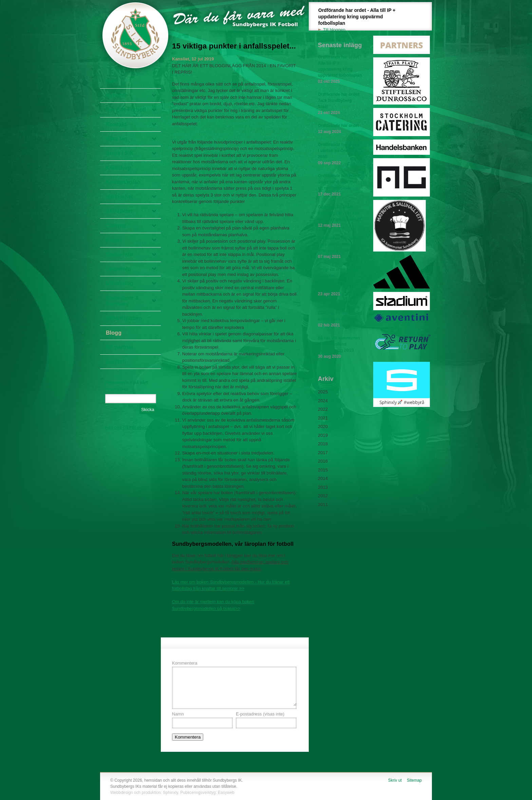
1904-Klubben (124, 318)
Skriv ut (395, 780)
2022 (323, 409)
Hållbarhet (119, 197)
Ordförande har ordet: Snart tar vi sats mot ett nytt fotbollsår (340, 185)
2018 (323, 444)
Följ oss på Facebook (128, 427)
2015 (323, 470)
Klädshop (118, 168)
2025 (323, 392)
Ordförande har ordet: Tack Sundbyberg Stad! (340, 104)
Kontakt (116, 124)
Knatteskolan (123, 182)
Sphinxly (170, 793)
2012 (323, 496)
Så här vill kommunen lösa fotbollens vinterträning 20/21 (340, 348)
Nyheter (116, 96)
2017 (323, 453)
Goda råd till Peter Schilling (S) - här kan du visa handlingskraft (340, 217)
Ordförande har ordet (340, 129)
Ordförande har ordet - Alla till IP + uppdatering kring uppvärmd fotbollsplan (361, 20)
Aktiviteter (119, 211)
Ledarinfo (118, 269)
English (116, 362)
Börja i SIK (120, 153)
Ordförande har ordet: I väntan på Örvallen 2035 (340, 154)
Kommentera (185, 663)
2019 (323, 435)
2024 (323, 401)
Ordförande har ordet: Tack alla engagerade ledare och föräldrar (340, 248)
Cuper (114, 240)
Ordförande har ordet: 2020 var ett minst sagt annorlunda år (340, 316)
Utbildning (120, 283)
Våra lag (117, 139)
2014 (323, 478)
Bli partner (120, 347)
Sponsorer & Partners (122, 301)
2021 (323, 418)
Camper (116, 226)
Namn (178, 714)
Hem (112, 81)
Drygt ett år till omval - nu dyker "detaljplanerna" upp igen (340, 282)
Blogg (114, 333)
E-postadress (260, 714)
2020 (323, 426)
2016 (323, 461)
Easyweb (226, 793)
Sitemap (414, 780)
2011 (323, 505)
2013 (323, 487)
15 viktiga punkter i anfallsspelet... (234, 46)
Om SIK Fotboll (126, 110)
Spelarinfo (119, 254)
